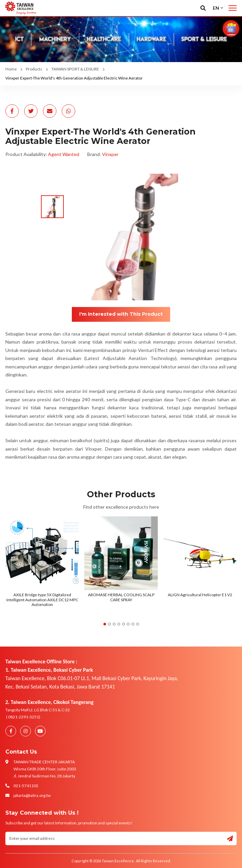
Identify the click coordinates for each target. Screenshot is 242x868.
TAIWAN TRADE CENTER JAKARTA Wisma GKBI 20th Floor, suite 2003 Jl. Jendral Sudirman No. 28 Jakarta (45, 769)
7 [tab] (133, 624)
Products (34, 69)
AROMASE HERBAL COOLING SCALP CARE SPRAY (121, 597)
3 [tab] (114, 624)
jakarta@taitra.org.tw (32, 795)
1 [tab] (105, 624)
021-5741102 (26, 786)
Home (11, 69)
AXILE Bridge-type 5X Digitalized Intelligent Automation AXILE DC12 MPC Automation (42, 600)
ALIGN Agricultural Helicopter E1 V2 (200, 595)
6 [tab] (128, 624)
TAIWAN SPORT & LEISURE (75, 69)
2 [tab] (109, 624)
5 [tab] (124, 624)
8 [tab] (138, 624)
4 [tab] (119, 624)
